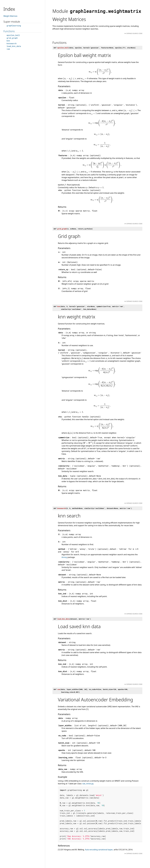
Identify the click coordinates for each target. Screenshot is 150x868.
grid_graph (12, 38)
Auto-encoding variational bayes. (99, 850)
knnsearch (12, 43)
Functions (9, 31)
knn (8, 41)
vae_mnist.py (88, 784)
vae (8, 49)
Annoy (64, 557)
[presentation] (100, 72)
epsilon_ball (13, 35)
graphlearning (14, 26)
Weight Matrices (10, 16)
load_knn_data (14, 46)
